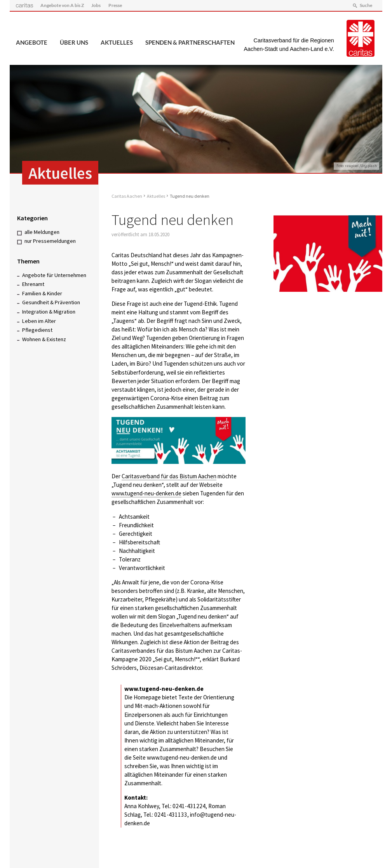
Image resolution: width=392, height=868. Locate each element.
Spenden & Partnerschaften (190, 42)
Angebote (32, 42)
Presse (115, 5)
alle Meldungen (42, 232)
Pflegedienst (37, 330)
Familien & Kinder (42, 293)
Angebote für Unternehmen (54, 275)
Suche (366, 5)
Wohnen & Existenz (44, 339)
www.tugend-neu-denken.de (146, 493)
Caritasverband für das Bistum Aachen (169, 476)
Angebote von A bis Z (62, 5)
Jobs (96, 5)
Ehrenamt (33, 284)
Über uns (74, 42)
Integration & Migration (49, 312)
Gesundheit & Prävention (51, 302)
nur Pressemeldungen (50, 241)
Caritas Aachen (127, 196)
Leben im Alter (39, 321)
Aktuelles (117, 42)
